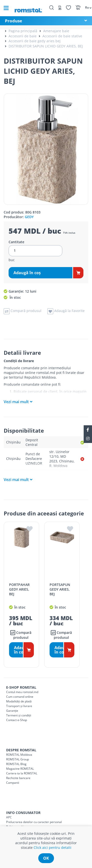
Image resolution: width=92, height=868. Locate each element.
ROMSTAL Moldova (19, 755)
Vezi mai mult (16, 402)
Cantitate (16, 242)
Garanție (12, 711)
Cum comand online (20, 697)
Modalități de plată (19, 701)
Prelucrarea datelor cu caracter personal (34, 822)
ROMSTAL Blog (16, 764)
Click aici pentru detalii (53, 847)
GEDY (29, 217)
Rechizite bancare (18, 778)
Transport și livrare (19, 706)
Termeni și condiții (19, 715)
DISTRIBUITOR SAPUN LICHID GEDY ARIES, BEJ (46, 46)
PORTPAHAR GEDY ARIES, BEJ (19, 589)
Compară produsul (21, 635)
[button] (86, 7)
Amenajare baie (56, 31)
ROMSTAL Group (18, 759)
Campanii (13, 783)
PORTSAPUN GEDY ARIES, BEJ (60, 589)
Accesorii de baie (23, 36)
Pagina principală (23, 31)
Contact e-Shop (17, 720)
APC (9, 817)
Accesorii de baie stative (62, 36)
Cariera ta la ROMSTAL (22, 773)
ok (46, 858)
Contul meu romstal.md (22, 692)
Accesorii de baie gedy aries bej (35, 41)
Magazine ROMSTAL (20, 769)
